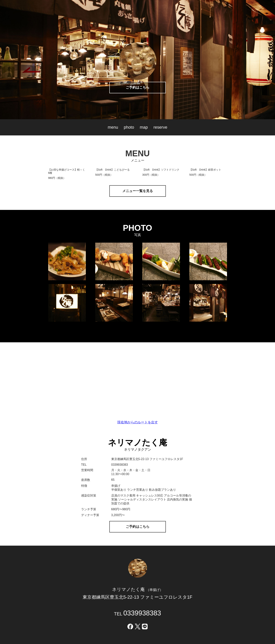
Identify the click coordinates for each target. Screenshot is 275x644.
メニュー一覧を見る (138, 191)
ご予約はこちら (138, 87)
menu (113, 127)
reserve (160, 127)
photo (129, 127)
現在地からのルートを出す (138, 422)
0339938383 (142, 613)
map (144, 127)
